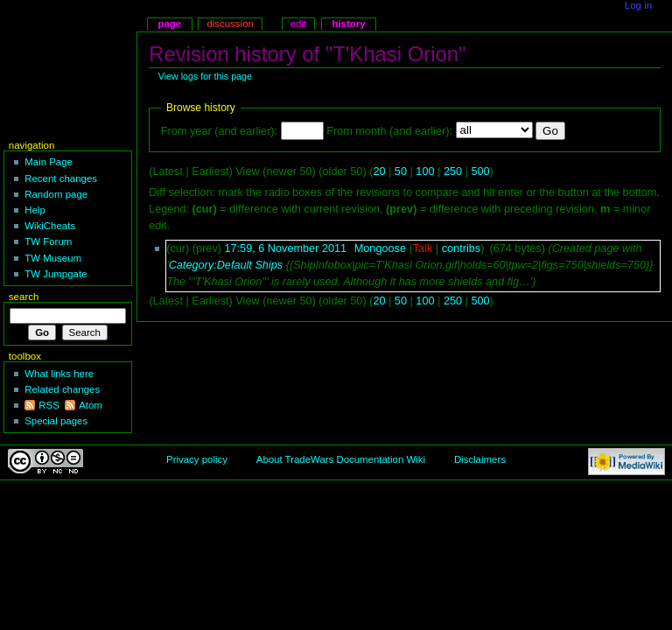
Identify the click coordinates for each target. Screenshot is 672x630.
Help (35, 210)
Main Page (49, 162)
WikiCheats (50, 226)
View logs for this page (205, 76)
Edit (298, 24)
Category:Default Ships (226, 265)
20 (379, 171)
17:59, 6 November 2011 (285, 248)
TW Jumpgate (56, 274)
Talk (423, 248)
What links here (59, 374)
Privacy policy (197, 459)
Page (169, 24)
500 (480, 171)
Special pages (56, 421)
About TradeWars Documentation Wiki (341, 459)
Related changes (62, 389)
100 (425, 171)
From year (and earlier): (219, 131)
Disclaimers (480, 459)
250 (453, 171)
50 (401, 171)
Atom (91, 405)
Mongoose (380, 248)
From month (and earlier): (389, 131)
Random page (56, 194)
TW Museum (53, 258)
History (348, 24)
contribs (461, 248)
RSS (49, 405)
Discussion (230, 24)
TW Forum (48, 241)
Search (24, 297)
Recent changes (61, 178)
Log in (638, 5)
